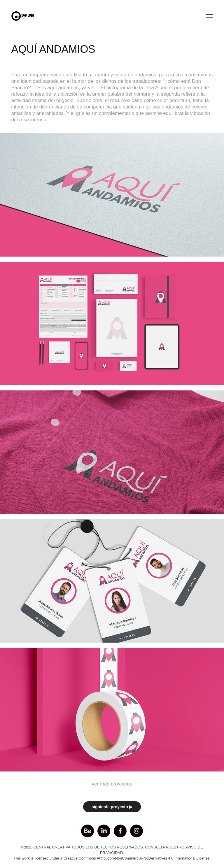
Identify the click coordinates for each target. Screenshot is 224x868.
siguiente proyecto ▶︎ (112, 807)
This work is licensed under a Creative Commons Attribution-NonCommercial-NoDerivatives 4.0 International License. (112, 858)
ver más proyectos (112, 784)
